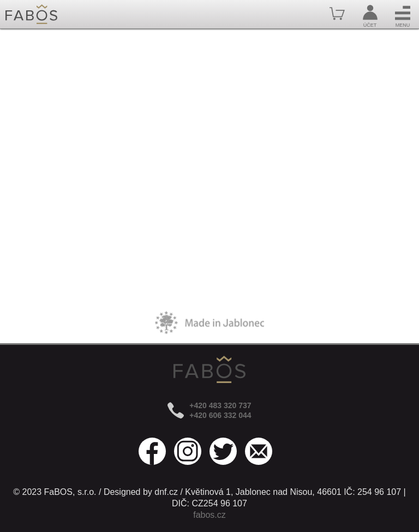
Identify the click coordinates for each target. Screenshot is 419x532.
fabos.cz (209, 515)
